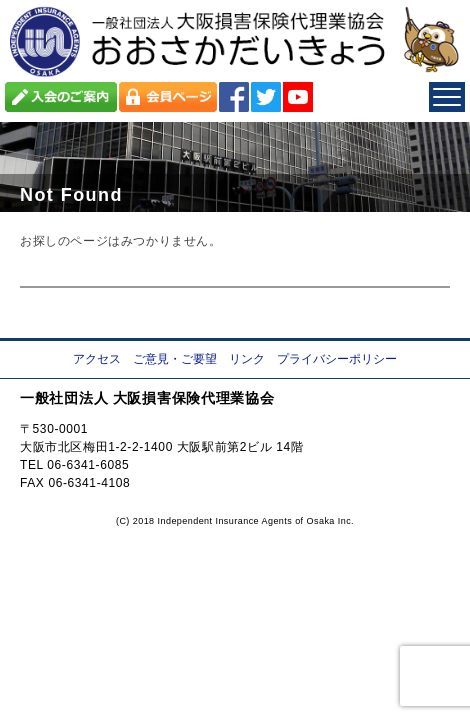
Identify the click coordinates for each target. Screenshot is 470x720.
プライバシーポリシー (337, 359)
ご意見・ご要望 (175, 359)
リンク (247, 359)
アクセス (97, 359)
